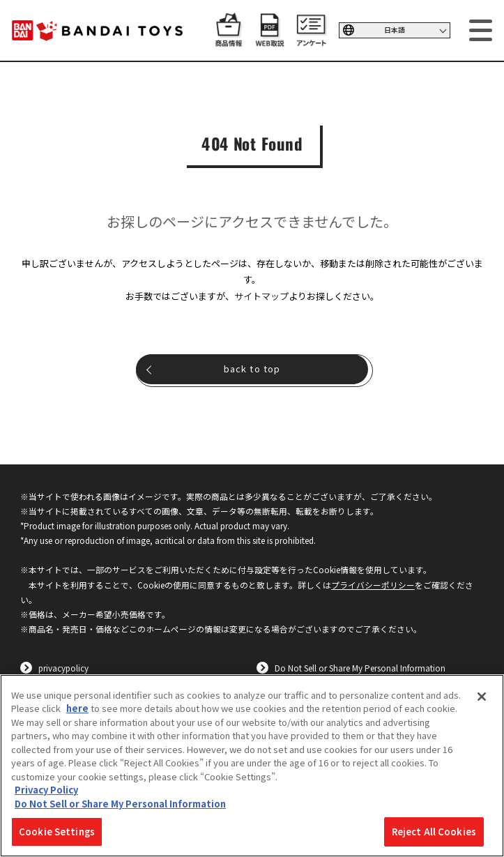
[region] (252, 766)
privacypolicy (63, 668)
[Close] (482, 697)
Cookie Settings (57, 832)
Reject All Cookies (434, 832)
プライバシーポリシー (373, 585)
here (77, 708)
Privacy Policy (46, 790)
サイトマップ (261, 296)
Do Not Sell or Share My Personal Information (360, 668)
